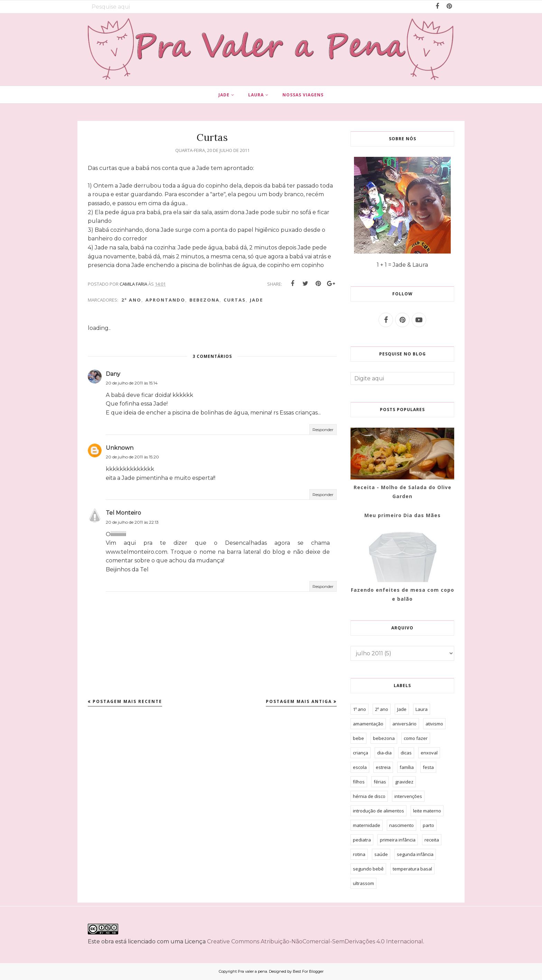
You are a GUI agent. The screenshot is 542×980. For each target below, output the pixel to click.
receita (432, 840)
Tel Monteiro (123, 513)
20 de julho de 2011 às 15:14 (132, 383)
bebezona (204, 300)
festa (428, 767)
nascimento (401, 825)
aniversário (404, 724)
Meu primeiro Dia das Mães (403, 515)
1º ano (359, 709)
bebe (358, 738)
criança (361, 753)
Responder (323, 430)
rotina (359, 854)
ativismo (434, 724)
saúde (381, 854)
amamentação (368, 724)
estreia (383, 767)
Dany (113, 374)
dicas (406, 753)
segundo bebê (368, 869)
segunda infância (415, 854)
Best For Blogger (308, 971)
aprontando (165, 300)
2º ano (131, 300)
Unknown (120, 448)
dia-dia (384, 753)
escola (360, 767)
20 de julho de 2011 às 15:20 (132, 457)
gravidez (404, 782)
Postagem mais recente (127, 701)
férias (380, 782)
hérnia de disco (369, 796)
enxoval (429, 753)
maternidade (367, 825)
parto (428, 825)
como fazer (416, 738)
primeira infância (398, 840)
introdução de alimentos (379, 811)
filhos (359, 782)
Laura (422, 709)
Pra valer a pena (253, 971)
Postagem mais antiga (299, 701)
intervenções (408, 796)
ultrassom (363, 883)
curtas (235, 300)
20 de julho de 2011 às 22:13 (132, 522)
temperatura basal (412, 869)
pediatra (362, 840)
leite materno (427, 811)
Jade (256, 300)
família (407, 767)
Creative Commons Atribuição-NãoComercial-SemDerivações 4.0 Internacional (315, 941)
